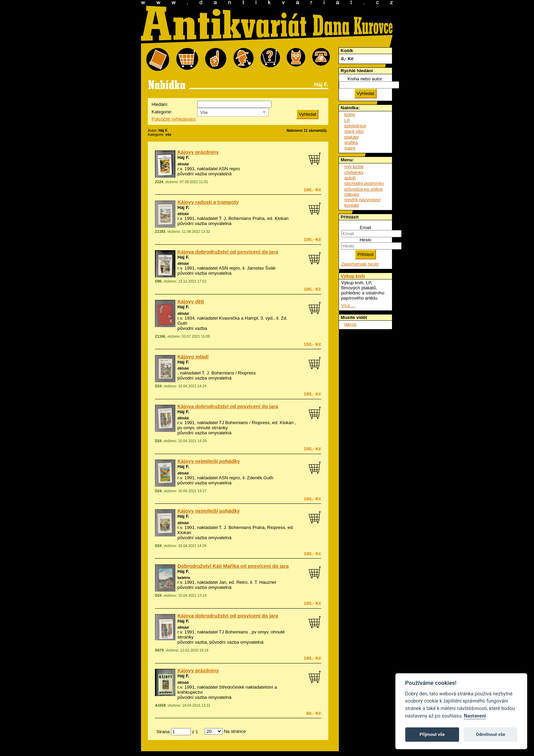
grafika (351, 142)
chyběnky (354, 172)
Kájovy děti (191, 302)
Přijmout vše (432, 734)
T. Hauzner (265, 582)
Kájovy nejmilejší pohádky (209, 461)
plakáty (351, 137)
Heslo (365, 240)
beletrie (184, 578)
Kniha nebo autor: (365, 79)
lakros (350, 324)
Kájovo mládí (193, 357)
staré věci (354, 131)
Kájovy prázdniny (198, 152)
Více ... (348, 305)
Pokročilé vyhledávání (174, 119)
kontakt (352, 205)
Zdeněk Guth (260, 478)
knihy (350, 115)
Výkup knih (353, 276)
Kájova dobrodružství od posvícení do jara (228, 252)
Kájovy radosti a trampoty (208, 202)
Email (365, 228)
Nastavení (475, 716)
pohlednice (355, 126)
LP (347, 120)
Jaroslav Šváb (261, 268)
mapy (350, 148)
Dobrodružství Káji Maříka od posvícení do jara (233, 566)
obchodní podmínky (364, 183)
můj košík (354, 167)
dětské (183, 164)
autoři (350, 178)
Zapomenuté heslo (360, 264)
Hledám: (160, 104)
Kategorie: (162, 112)
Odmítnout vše (490, 734)
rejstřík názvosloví (363, 200)
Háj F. (183, 157)
